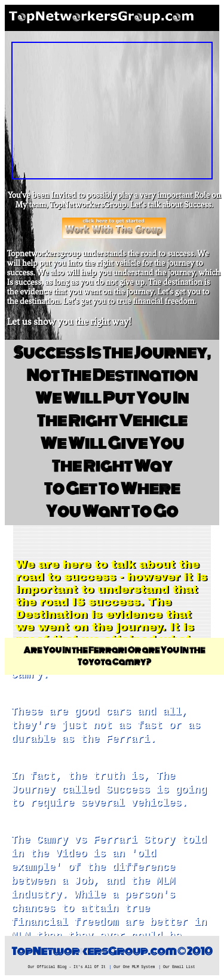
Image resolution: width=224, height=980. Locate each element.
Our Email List (179, 967)
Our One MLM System (134, 967)
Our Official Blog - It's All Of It (66, 967)
